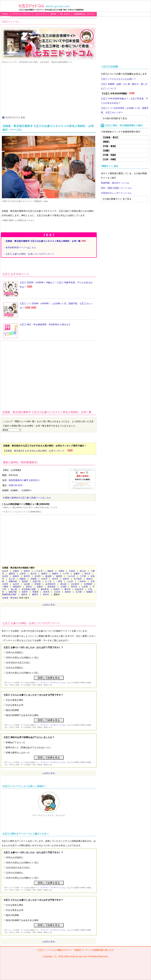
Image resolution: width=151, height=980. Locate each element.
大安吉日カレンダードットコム (116, 193)
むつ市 (48, 581)
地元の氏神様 (12, 710)
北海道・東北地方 (10, 598)
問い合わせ (65, 14)
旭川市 (34, 574)
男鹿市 (36, 592)
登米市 (46, 592)
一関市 (59, 581)
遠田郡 (25, 581)
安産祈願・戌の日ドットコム (115, 183)
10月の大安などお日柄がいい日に (22, 658)
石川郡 (79, 592)
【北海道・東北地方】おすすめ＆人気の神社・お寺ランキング (35, 451)
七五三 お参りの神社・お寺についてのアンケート (30, 254)
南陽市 (23, 579)
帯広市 (87, 574)
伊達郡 (38, 584)
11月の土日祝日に (15, 668)
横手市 (67, 589)
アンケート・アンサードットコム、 (54, 683)
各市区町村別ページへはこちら (21, 248)
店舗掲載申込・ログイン (84, 14)
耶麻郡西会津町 (9, 594)
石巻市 (72, 571)
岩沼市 (38, 576)
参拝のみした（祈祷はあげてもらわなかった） (29, 747)
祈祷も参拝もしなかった (18, 753)
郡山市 (83, 571)
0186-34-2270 (16, 485)
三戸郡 (83, 576)
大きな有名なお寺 (15, 705)
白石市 (57, 592)
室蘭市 (77, 574)
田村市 (25, 592)
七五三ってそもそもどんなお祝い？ (118, 79)
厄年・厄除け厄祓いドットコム (116, 188)
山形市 (23, 574)
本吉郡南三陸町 (29, 589)
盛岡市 (12, 574)
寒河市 (74, 587)
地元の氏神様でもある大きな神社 (22, 715)
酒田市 (35, 594)
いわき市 (39, 571)
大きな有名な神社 (15, 700)
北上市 (12, 579)
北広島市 (75, 584)
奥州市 (27, 576)
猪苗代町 (13, 592)
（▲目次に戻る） (49, 605)
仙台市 (5, 571)
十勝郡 (5, 587)
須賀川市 (37, 581)
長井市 (46, 594)
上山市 (70, 581)
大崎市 (61, 571)
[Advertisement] (49, 89)
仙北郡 (27, 584)
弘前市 (5, 576)
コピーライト (41, 14)
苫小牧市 (78, 579)
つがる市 (71, 576)
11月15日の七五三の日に (18, 663)
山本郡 (85, 587)
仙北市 (16, 584)
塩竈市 (40, 587)
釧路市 (16, 576)
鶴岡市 (59, 576)
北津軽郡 (88, 584)
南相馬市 (17, 587)
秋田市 (27, 571)
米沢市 (55, 579)
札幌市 (16, 571)
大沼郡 (63, 587)
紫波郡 (48, 576)
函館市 (50, 571)
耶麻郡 (90, 592)
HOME (5, 14)
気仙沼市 (79, 589)
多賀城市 (52, 587)
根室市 (57, 589)
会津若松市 (50, 584)
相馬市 (68, 592)
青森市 (55, 574)
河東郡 (34, 579)
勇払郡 (63, 584)
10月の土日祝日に (15, 652)
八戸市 (66, 574)
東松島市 (45, 589)
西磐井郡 (13, 581)
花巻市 (66, 579)
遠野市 (24, 594)
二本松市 (82, 581)
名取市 (29, 587)
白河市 (44, 579)
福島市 (44, 574)
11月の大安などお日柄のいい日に (22, 673)
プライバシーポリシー (21, 14)
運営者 (53, 14)
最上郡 (14, 589)
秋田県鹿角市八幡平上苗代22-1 (24, 480)
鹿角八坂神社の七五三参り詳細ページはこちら (28, 498)
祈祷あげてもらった (16, 742)
